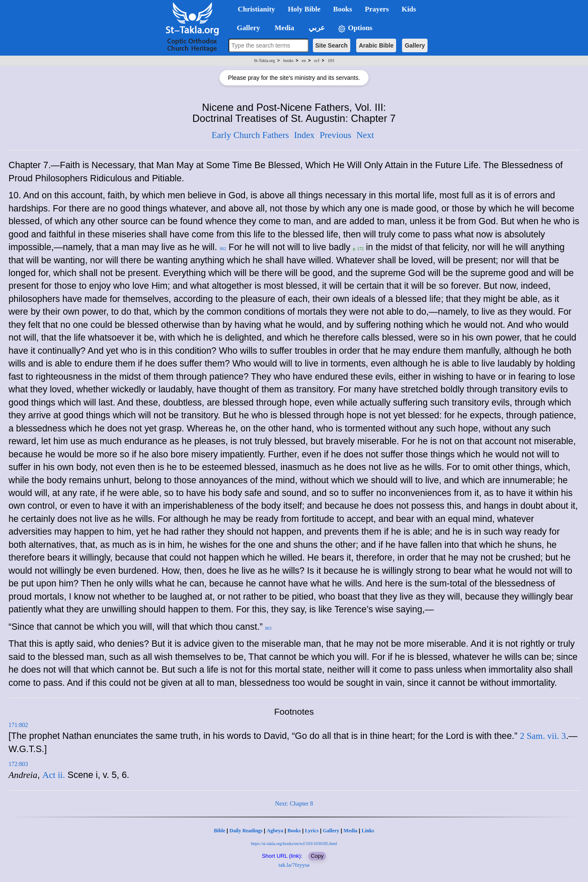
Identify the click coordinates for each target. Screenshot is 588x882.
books (288, 61)
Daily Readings (246, 831)
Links (368, 831)
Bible (220, 831)
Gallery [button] (246, 28)
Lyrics (312, 831)
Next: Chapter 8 (294, 804)
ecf (317, 61)
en (304, 61)
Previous (336, 135)
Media (350, 831)
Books (294, 831)
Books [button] (343, 9)
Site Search (332, 45)
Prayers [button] (377, 9)
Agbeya (275, 831)
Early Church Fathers (250, 135)
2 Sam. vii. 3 (543, 736)
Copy (317, 856)
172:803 (18, 764)
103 (331, 61)
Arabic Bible (376, 45)
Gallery (415, 45)
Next (365, 135)
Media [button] (284, 28)
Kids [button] (409, 9)
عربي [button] (316, 28)
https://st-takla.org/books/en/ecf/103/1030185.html (294, 844)
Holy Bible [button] (304, 9)
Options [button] (355, 28)
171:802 (18, 725)
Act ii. (54, 775)
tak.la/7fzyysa (294, 865)
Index (304, 135)
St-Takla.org (264, 61)
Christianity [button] (256, 9)
